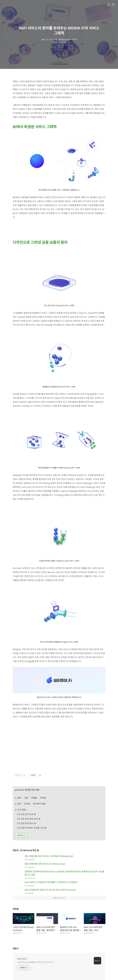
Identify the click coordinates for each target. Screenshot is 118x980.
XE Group (11, 963)
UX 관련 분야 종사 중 (25, 823)
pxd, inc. (10, 960)
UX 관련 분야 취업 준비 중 (28, 819)
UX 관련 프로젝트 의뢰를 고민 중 (31, 828)
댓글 (16, 895)
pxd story (22, 905)
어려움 (42, 798)
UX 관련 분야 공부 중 (25, 814)
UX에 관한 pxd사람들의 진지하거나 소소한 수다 (35, 909)
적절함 (38, 798)
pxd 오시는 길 (24, 960)
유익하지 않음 (38, 804)
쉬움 (35, 798)
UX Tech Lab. (24, 963)
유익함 (34, 804)
